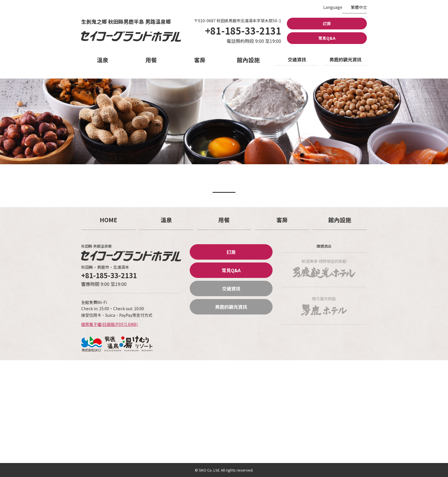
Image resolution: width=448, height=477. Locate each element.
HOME (108, 220)
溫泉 (103, 60)
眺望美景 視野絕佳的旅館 (324, 268)
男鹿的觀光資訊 (345, 59)
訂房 (327, 23)
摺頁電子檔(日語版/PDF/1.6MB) (109, 324)
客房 (200, 60)
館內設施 (248, 60)
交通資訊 (297, 59)
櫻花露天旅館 (324, 306)
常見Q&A (327, 38)
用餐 (151, 60)
